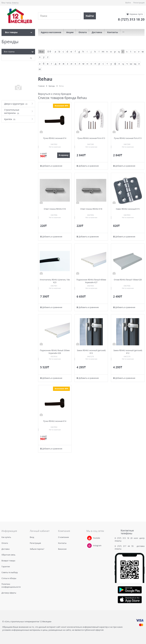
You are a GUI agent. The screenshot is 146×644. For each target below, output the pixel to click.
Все (41, 52)
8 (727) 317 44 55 (125, 546)
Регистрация (139, 3)
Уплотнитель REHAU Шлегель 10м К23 (55, 281)
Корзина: (136, 14)
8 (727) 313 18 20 (124, 538)
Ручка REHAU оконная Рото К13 (91, 138)
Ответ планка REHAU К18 (55, 209)
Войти (128, 3)
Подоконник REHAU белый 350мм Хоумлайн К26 (55, 352)
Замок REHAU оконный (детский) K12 (91, 352)
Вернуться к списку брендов (55, 94)
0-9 (49, 52)
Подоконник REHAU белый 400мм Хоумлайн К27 (91, 281)
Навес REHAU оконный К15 (128, 209)
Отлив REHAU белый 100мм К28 (128, 280)
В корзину (64, 155)
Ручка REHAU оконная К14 (55, 138)
